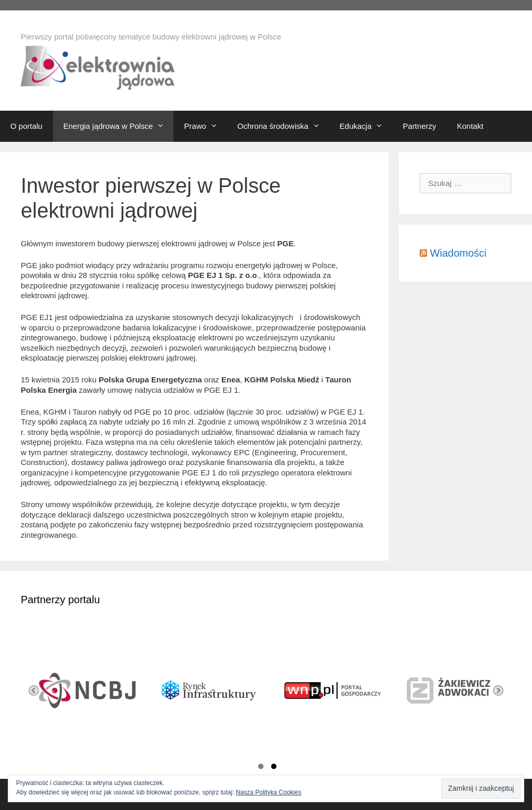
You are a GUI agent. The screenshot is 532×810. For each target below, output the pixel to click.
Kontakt (470, 126)
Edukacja (366, 126)
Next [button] (498, 691)
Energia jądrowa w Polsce (119, 126)
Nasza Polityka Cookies (269, 792)
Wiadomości (458, 253)
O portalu (26, 126)
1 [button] (261, 768)
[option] (82, 691)
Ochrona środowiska (283, 126)
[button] (163, 126)
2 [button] (274, 768)
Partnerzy (419, 126)
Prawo (205, 126)
